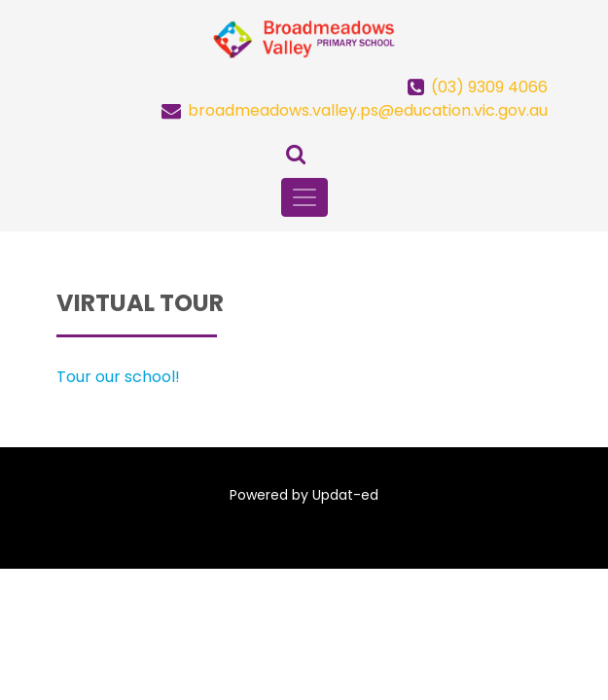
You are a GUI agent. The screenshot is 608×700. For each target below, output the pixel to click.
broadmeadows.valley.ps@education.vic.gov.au (368, 110)
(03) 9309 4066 (489, 87)
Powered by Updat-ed (304, 495)
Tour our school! (118, 377)
